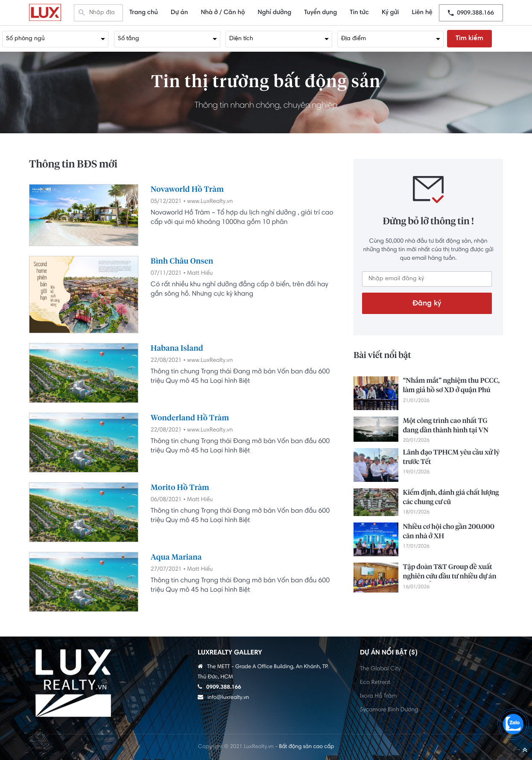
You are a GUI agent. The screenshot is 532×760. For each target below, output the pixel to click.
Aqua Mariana (176, 558)
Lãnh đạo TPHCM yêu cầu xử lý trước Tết (451, 458)
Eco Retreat (375, 683)
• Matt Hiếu (198, 273)
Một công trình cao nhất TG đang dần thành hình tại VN (445, 426)
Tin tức (359, 13)
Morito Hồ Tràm (180, 488)
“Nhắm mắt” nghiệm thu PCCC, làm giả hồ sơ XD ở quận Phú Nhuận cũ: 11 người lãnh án (451, 387)
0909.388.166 (471, 13)
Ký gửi (390, 13)
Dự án (179, 13)
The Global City (380, 669)
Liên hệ (422, 13)
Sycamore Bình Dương (389, 710)
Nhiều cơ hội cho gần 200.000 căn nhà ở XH (449, 532)
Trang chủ (144, 13)
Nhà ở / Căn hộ (223, 13)
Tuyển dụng (320, 13)
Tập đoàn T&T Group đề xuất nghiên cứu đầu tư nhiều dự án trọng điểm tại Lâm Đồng (449, 573)
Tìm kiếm (469, 38)
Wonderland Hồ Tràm (190, 418)
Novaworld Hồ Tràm (187, 190)
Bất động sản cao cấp (306, 747)
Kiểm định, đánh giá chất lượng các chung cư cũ (451, 498)
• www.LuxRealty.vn (208, 202)
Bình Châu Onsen (182, 261)
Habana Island (177, 349)
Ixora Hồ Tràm (378, 696)
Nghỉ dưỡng (275, 13)
